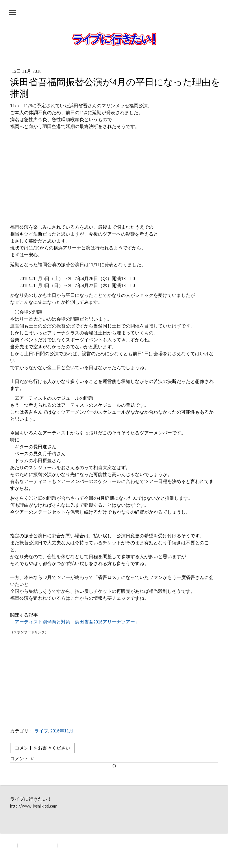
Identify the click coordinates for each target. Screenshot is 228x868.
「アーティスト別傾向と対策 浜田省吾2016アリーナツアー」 (75, 622)
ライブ (41, 731)
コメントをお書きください (42, 748)
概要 (12, 845)
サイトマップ (70, 845)
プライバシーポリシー (38, 845)
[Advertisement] (114, 180)
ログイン (212, 851)
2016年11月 (62, 731)
